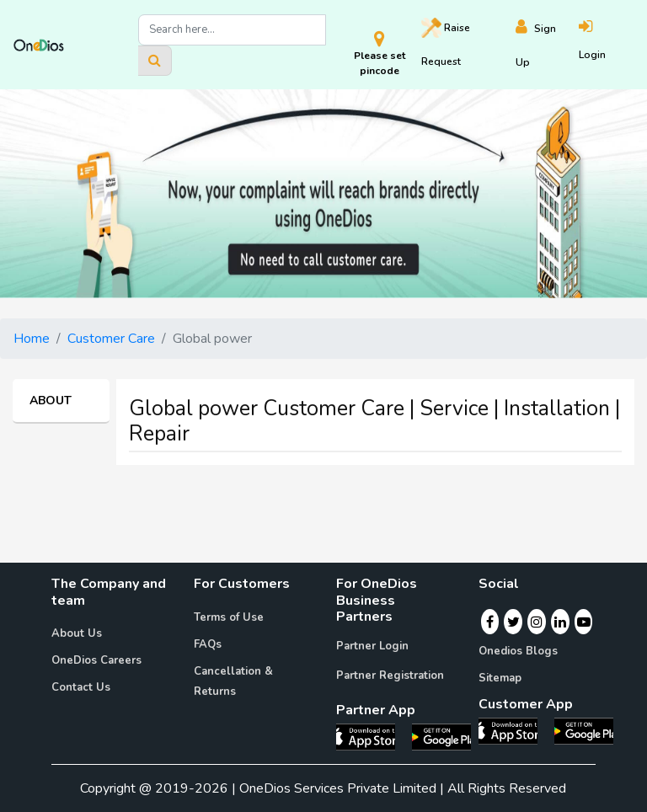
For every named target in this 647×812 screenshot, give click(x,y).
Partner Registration (390, 676)
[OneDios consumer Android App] (584, 730)
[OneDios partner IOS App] (372, 736)
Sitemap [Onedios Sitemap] (500, 678)
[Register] (548, 45)
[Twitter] (513, 622)
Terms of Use (229, 617)
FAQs (208, 644)
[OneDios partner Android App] (441, 736)
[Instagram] (537, 622)
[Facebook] (490, 622)
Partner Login (372, 646)
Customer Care (111, 339)
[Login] (606, 45)
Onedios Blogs (518, 651)
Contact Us (81, 687)
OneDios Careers (96, 660)
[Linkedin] (560, 622)
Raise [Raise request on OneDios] (446, 43)
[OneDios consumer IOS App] (515, 730)
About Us (77, 633)
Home (32, 339)
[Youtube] (584, 622)
